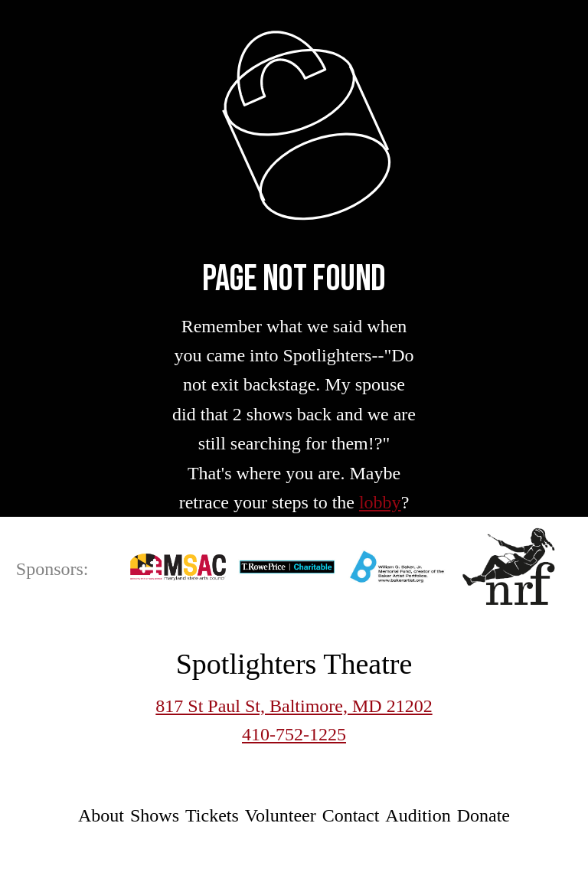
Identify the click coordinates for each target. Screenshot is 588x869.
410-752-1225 (294, 734)
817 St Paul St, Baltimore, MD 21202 (294, 706)
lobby (380, 502)
